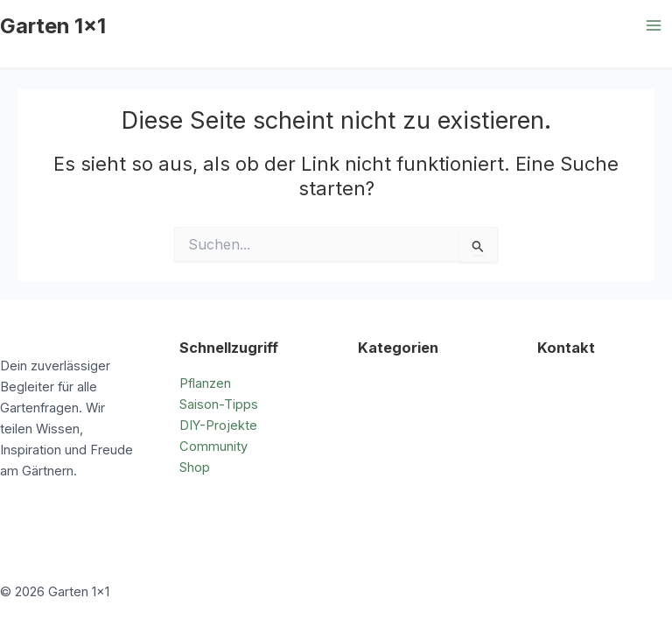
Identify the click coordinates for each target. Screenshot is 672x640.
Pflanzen (205, 383)
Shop (195, 468)
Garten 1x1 (53, 26)
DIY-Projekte (218, 425)
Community (213, 447)
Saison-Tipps (219, 404)
